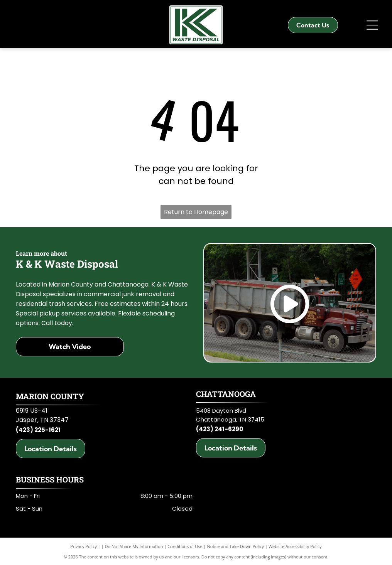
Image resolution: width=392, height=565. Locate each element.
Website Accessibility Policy (295, 546)
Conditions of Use (185, 546)
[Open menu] (372, 25)
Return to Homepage (196, 212)
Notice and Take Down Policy (236, 546)
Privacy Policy (84, 546)
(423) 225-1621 (38, 430)
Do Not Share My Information (134, 546)
